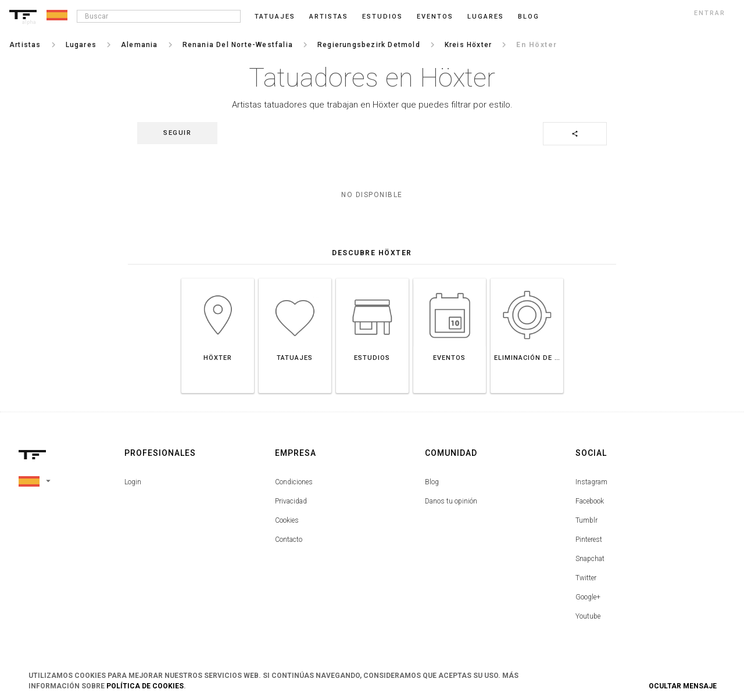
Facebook (590, 501)
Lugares (486, 17)
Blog (432, 482)
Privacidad (291, 501)
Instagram (591, 482)
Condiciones (294, 482)
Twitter (586, 578)
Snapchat (590, 559)
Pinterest (589, 540)
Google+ (588, 597)
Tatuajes (275, 17)
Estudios (382, 17)
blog (529, 17)
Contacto (289, 540)
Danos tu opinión (451, 501)
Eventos (435, 17)
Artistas (329, 17)
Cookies (287, 520)
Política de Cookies (145, 686)
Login (133, 482)
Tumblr (586, 520)
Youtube (588, 616)
